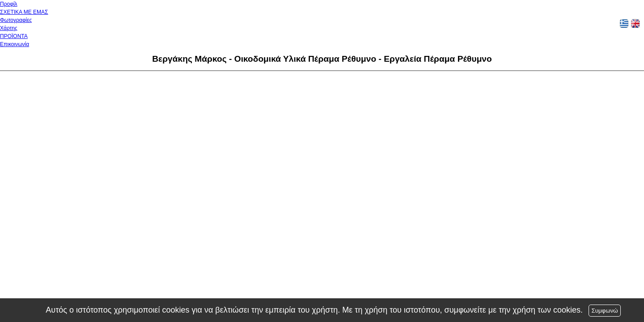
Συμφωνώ (604, 311)
